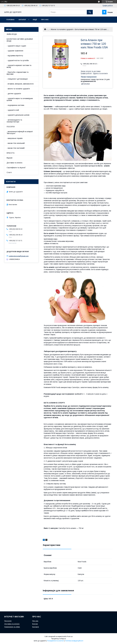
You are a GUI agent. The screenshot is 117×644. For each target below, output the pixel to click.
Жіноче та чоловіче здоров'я (62, 29)
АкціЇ (35, 20)
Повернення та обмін (12, 627)
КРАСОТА (11, 153)
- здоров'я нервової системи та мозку (19, 66)
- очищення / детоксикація (17, 79)
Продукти (8, 621)
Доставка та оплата (14, 163)
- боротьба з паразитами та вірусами (18, 73)
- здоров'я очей (13, 110)
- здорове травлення (15, 51)
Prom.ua (70, 637)
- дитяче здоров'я (14, 94)
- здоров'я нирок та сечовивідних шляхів (20, 99)
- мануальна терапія (15, 138)
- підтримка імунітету (15, 56)
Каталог (22, 20)
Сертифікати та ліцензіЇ (16, 168)
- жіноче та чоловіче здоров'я (18, 89)
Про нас (45, 20)
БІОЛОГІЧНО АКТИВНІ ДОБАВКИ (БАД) (20, 40)
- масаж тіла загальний (16, 143)
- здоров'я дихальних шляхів (18, 115)
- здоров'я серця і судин (16, 46)
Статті (9, 172)
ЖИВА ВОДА (12, 34)
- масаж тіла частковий (16, 148)
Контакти (35, 627)
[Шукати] (90, 12)
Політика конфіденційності (74, 641)
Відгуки (10, 158)
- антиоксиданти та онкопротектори (14, 121)
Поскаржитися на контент (56, 641)
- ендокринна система (15, 105)
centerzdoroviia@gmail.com (19, 256)
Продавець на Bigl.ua (58, 639)
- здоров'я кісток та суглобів (18, 60)
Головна (10, 20)
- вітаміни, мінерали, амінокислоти (20, 84)
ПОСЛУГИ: (11, 127)
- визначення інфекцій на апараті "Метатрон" (20, 132)
